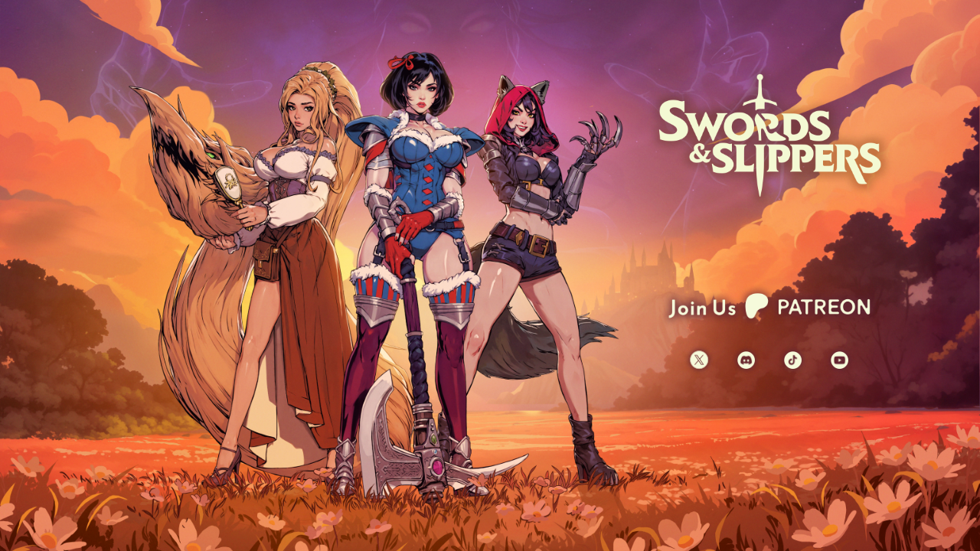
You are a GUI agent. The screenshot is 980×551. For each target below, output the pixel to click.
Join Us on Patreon (769, 306)
